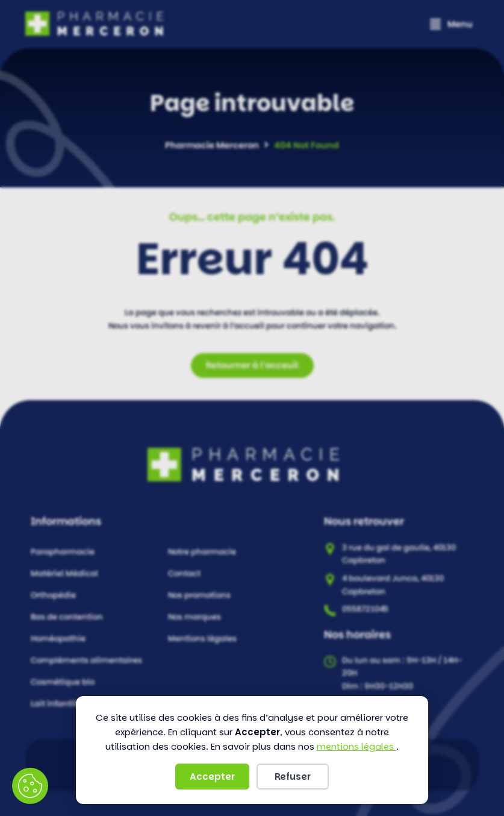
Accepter (212, 777)
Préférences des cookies (30, 786)
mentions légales (356, 746)
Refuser (293, 777)
